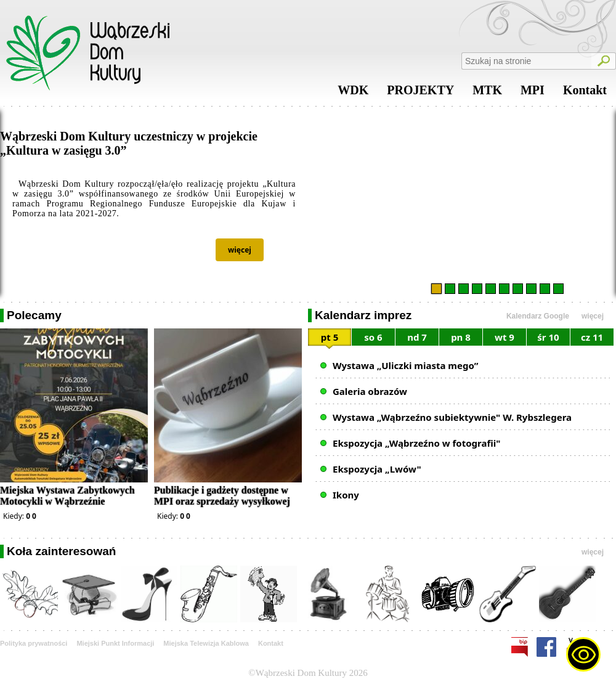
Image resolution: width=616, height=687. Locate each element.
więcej (240, 250)
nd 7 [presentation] (417, 337)
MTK (487, 93)
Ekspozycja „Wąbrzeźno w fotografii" (416, 443)
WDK (353, 93)
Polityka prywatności (34, 643)
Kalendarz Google (538, 316)
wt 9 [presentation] (505, 337)
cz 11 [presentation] (592, 337)
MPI (533, 93)
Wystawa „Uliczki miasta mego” (405, 365)
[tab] (330, 339)
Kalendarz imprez (363, 315)
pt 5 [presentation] (330, 337)
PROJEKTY (420, 93)
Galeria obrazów (370, 391)
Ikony (346, 495)
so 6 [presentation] (373, 337)
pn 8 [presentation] (461, 337)
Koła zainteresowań (61, 551)
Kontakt (585, 93)
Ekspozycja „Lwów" (377, 469)
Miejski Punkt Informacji (115, 643)
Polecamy (34, 315)
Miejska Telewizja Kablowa (206, 643)
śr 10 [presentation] (548, 337)
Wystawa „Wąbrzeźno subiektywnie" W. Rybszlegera (452, 417)
